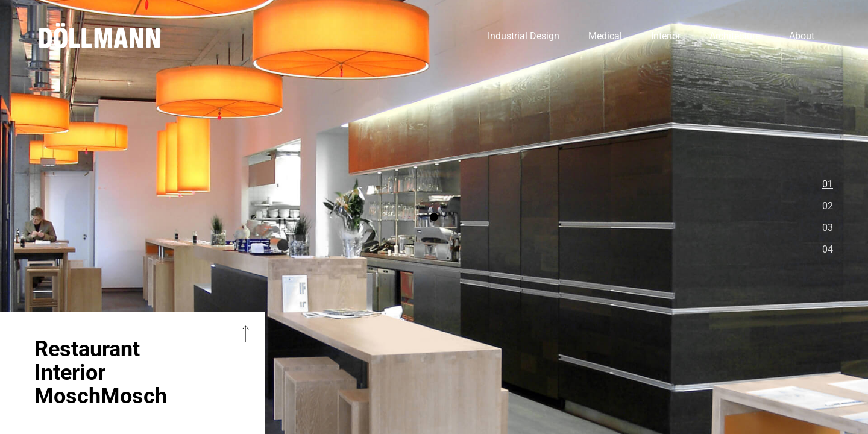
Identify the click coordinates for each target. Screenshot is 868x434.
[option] (434, 217)
